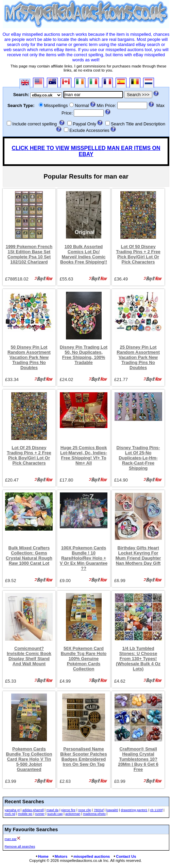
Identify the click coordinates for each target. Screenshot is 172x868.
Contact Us (124, 856)
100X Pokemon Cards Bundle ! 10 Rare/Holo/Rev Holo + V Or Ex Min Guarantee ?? (84, 558)
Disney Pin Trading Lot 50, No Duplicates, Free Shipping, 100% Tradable (84, 355)
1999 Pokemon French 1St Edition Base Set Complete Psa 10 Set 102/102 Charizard (29, 254)
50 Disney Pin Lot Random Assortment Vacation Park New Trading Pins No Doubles (29, 357)
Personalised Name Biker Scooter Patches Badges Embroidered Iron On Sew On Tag (84, 757)
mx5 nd (10, 814)
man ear (11, 839)
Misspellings (56, 105)
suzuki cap (55, 814)
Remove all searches (20, 846)
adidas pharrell (33, 810)
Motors (59, 856)
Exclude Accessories (89, 130)
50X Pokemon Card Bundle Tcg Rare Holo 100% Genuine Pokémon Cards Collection (84, 659)
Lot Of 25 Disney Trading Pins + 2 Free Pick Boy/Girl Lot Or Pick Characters (29, 455)
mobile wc (25, 814)
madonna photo (94, 814)
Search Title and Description (138, 124)
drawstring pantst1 (134, 810)
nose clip (85, 810)
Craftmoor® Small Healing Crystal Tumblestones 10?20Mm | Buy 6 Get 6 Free (138, 759)
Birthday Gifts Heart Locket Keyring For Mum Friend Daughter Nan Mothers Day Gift (138, 555)
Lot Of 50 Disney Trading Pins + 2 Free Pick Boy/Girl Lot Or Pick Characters (138, 254)
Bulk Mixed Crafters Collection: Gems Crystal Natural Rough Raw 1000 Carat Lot (29, 555)
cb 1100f (157, 810)
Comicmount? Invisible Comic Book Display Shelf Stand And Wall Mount (29, 656)
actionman (73, 814)
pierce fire (68, 810)
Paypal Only (84, 124)
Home (42, 856)
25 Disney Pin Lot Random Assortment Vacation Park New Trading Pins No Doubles (138, 357)
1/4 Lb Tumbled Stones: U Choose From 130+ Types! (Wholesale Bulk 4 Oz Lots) (138, 659)
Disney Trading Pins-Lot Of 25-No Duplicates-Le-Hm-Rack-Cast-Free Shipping (138, 458)
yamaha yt (12, 810)
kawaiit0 (112, 810)
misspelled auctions (90, 856)
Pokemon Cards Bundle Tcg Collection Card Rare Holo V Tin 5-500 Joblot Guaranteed (29, 759)
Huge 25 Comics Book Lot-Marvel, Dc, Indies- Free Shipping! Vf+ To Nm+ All (84, 455)
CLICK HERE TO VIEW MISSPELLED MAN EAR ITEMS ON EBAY (86, 151)
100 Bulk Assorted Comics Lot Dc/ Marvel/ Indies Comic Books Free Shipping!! (84, 254)
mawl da (52, 810)
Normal (82, 105)
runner (40, 814)
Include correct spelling (35, 124)
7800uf (99, 810)
